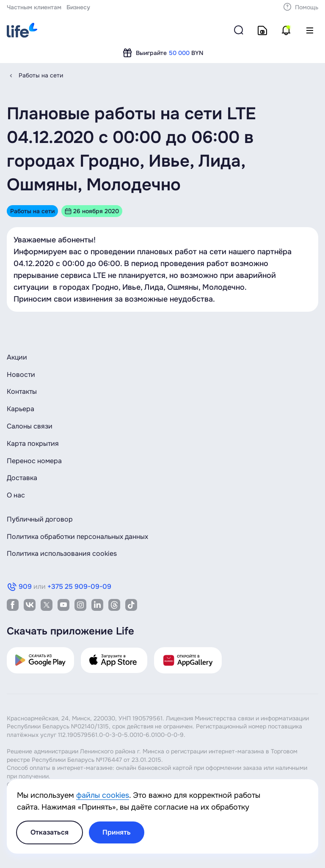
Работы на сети (41, 75)
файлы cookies (103, 795)
